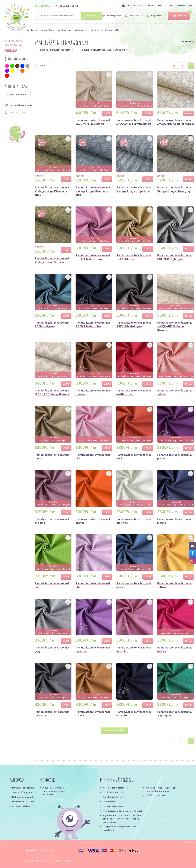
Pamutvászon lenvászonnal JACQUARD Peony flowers (52, 392)
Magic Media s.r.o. (43, 861)
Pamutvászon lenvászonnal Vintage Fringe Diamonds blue (93, 191)
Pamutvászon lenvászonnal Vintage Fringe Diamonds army (52, 191)
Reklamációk (110, 802)
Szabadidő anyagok (22, 793)
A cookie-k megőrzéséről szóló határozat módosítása (162, 790)
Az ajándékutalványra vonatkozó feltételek (120, 829)
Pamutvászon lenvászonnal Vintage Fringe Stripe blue (134, 189)
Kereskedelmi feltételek (116, 788)
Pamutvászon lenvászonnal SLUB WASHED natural (93, 122)
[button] (18, 95)
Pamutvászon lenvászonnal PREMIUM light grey (174, 257)
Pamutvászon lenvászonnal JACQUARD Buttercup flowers (174, 326)
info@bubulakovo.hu (66, 6)
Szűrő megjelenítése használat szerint (103, 50)
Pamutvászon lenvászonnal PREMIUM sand (134, 257)
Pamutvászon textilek (24, 788)
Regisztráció (155, 16)
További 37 (11, 50)
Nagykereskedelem (113, 807)
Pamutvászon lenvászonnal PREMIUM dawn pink (93, 257)
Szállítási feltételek (156, 6)
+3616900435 (43, 6)
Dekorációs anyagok (23, 797)
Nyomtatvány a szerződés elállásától (122, 811)
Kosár (179, 16)
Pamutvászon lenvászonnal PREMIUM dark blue (93, 325)
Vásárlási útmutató (113, 793)
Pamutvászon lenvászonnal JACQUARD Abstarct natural (176, 122)
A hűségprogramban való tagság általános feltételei (54, 791)
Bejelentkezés (134, 16)
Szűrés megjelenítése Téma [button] (55, 50)
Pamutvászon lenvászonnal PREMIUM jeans (52, 325)
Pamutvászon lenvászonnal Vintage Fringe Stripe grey (174, 189)
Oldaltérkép (31, 851)
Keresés (91, 16)
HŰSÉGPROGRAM (133, 6)
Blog (170, 6)
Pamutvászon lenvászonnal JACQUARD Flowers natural (134, 122)
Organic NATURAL (22, 807)
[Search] (69, 16)
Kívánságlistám (112, 16)
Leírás (107, 113)
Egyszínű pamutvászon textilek (106, 30)
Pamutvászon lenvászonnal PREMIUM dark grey (134, 325)
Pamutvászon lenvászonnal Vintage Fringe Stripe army (52, 260)
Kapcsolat (180, 6)
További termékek (114, 731)
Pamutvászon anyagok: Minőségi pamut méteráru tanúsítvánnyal (56, 30)
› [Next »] (191, 741)
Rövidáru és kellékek (23, 802)
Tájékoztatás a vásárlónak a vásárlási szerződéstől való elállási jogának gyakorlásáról (122, 819)
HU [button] (189, 6)
